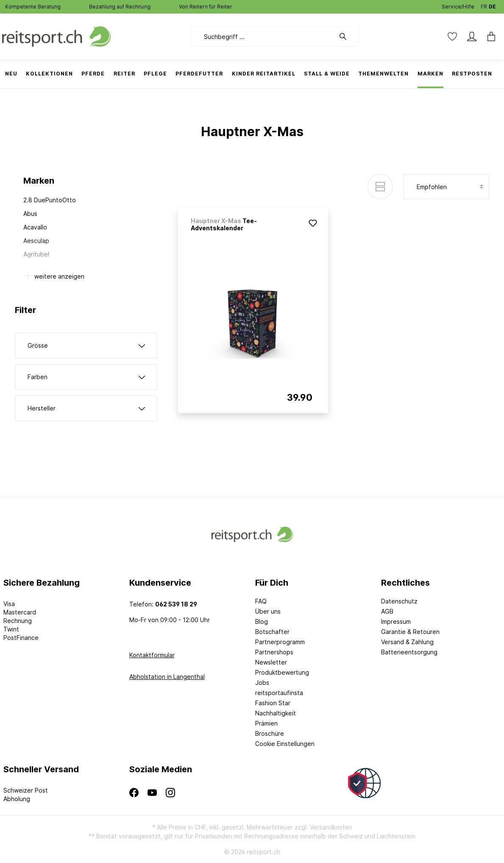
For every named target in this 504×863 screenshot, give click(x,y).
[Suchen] (347, 36)
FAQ (261, 601)
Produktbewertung (282, 672)
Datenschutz (399, 601)
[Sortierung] (446, 187)
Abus (30, 214)
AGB (387, 611)
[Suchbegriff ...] (263, 36)
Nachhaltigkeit (276, 713)
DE (492, 5)
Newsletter (271, 662)
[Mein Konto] (472, 36)
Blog (262, 621)
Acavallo (35, 227)
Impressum (396, 621)
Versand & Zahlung (407, 642)
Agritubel (36, 254)
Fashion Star (273, 703)
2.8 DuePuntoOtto (50, 200)
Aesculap (36, 241)
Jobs (262, 683)
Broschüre (270, 733)
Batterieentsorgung (409, 652)
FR (484, 5)
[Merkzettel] (452, 36)
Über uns (268, 611)
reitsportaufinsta (279, 693)
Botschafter (272, 632)
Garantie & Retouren (410, 632)
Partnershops (274, 652)
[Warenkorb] (491, 36)
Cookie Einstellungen (285, 744)
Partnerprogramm (280, 642)
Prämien (266, 723)
